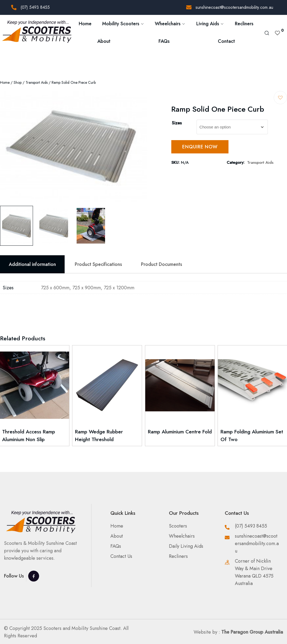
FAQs (164, 41)
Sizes (177, 123)
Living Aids (210, 24)
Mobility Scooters (123, 24)
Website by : (238, 632)
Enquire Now (200, 147)
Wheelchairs (170, 24)
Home (85, 24)
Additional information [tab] (32, 264)
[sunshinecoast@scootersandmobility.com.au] (189, 7)
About (104, 41)
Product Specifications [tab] (98, 264)
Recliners (244, 24)
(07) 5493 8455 (35, 7)
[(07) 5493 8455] (14, 7)
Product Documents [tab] (162, 264)
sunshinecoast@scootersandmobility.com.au (234, 7)
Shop (18, 82)
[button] (280, 98)
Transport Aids (37, 82)
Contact (226, 41)
